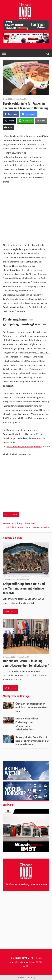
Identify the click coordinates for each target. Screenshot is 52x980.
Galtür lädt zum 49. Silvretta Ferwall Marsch (27, 527)
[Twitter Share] (9, 121)
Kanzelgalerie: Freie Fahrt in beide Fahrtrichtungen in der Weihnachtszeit (32, 741)
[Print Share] (9, 127)
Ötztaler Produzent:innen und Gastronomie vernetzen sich (32, 707)
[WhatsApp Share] (26, 121)
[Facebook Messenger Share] (29, 114)
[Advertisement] (26, 213)
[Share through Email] (41, 121)
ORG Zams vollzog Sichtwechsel (20, 523)
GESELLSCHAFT (11, 515)
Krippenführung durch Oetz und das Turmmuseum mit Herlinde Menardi (24, 589)
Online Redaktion (21, 99)
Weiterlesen (10, 611)
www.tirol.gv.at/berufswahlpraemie (24, 447)
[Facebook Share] (11, 114)
